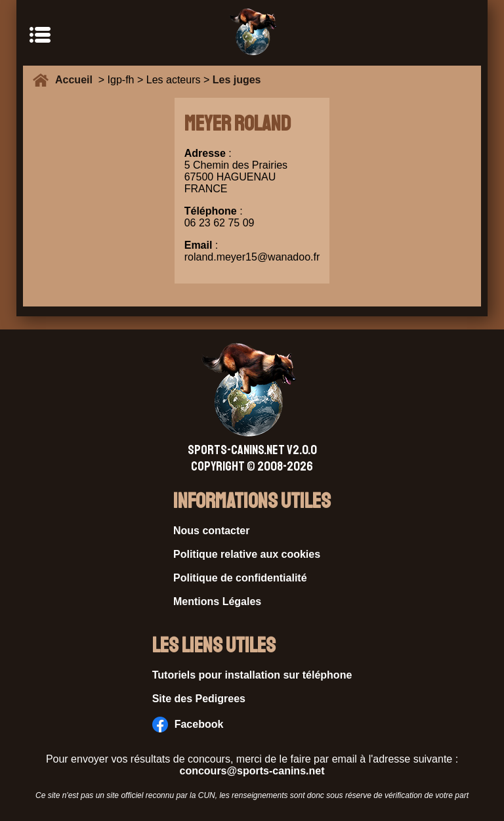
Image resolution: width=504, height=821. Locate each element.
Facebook (188, 725)
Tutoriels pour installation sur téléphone (252, 675)
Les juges (237, 80)
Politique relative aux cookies (247, 554)
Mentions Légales (217, 601)
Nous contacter (211, 531)
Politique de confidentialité (240, 578)
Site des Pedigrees (199, 699)
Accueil (77, 80)
